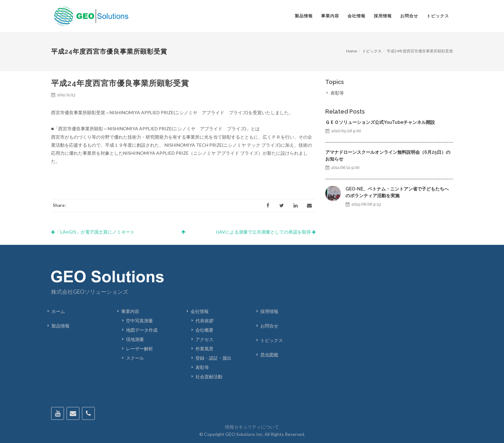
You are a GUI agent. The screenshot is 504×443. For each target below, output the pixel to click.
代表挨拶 (204, 321)
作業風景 (204, 349)
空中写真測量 (139, 321)
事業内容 (130, 311)
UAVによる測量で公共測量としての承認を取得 (266, 232)
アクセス (204, 339)
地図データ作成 (142, 330)
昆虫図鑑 (269, 355)
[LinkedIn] (295, 206)
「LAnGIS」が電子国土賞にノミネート (93, 232)
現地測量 (135, 339)
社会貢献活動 (209, 377)
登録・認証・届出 (213, 358)
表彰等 (337, 93)
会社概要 (204, 330)
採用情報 (269, 311)
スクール (135, 358)
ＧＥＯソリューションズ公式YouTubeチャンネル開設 (380, 122)
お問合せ (269, 326)
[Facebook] (268, 206)
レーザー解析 (139, 349)
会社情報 (200, 311)
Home (352, 51)
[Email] (309, 206)
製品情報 (60, 326)
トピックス (372, 51)
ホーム (58, 311)
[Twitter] (282, 206)
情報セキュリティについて (252, 427)
